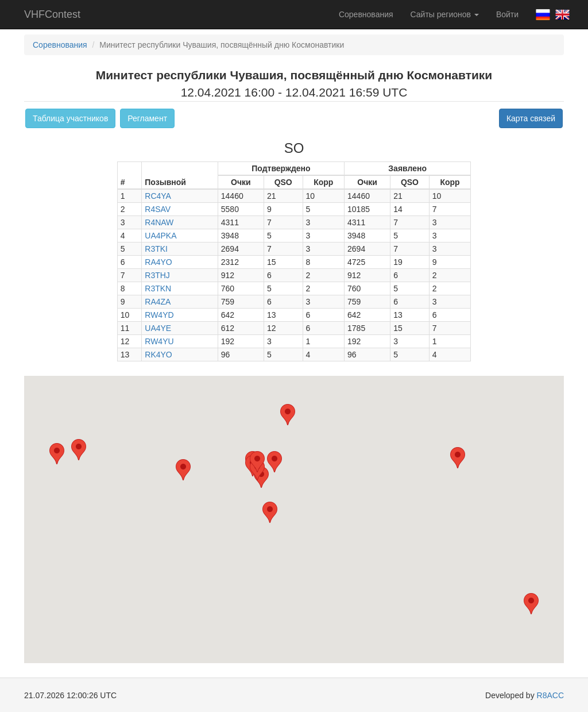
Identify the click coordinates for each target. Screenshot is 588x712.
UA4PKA (160, 236)
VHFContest (52, 14)
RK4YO (158, 355)
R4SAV (158, 209)
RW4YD (159, 315)
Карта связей (531, 118)
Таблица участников (70, 118)
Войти (507, 14)
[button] (79, 450)
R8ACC (550, 695)
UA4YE (158, 328)
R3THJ (157, 275)
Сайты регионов (445, 14)
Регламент (147, 118)
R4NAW (159, 222)
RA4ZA (158, 302)
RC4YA (158, 196)
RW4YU (159, 341)
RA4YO (158, 262)
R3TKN (158, 288)
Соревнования (366, 14)
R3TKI (156, 249)
